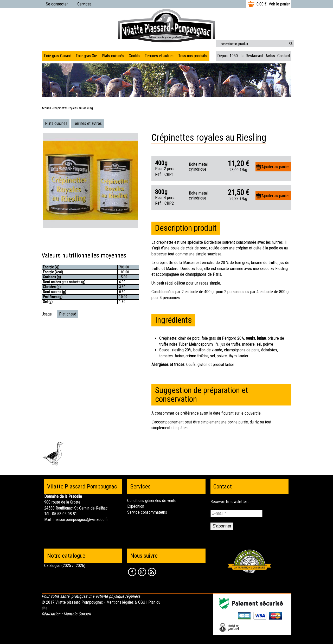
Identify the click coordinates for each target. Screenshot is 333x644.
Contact (284, 56)
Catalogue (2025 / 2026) (65, 566)
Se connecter (57, 4)
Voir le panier (279, 4)
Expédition (136, 506)
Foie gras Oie (86, 56)
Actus (270, 56)
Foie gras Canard (58, 56)
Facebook (132, 572)
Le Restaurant (252, 56)
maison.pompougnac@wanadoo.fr (81, 520)
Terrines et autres (87, 123)
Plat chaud (68, 314)
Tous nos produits (193, 56)
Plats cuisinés (56, 123)
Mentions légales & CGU (126, 602)
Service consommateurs (147, 512)
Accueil (46, 108)
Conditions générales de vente (152, 501)
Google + (142, 572)
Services (84, 4)
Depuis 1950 (228, 56)
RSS (152, 572)
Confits (135, 56)
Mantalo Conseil (77, 614)
